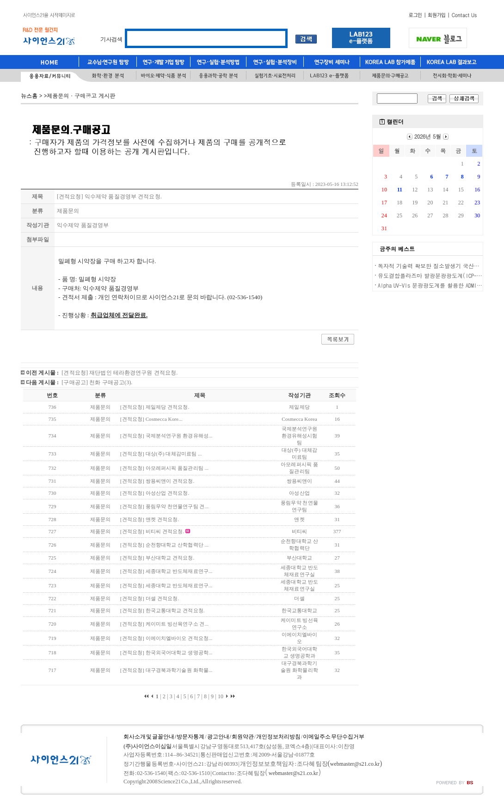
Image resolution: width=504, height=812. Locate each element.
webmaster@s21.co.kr (355, 764)
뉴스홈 (29, 95)
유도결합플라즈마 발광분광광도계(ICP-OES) (433, 275)
